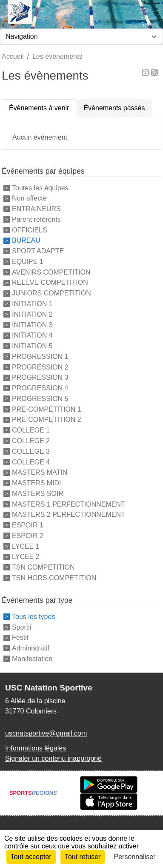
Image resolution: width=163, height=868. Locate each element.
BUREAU (26, 240)
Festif (20, 637)
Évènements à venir (39, 108)
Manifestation (32, 659)
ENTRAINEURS (36, 209)
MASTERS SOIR (38, 494)
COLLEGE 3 (31, 451)
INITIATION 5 (32, 346)
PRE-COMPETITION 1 (47, 409)
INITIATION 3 (32, 325)
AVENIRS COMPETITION (51, 272)
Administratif (31, 648)
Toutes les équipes (40, 188)
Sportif (22, 627)
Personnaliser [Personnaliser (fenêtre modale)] (135, 857)
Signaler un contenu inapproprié (53, 758)
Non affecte (29, 198)
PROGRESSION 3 (40, 377)
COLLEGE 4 (31, 462)
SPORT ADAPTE (38, 251)
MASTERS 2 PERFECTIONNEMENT (69, 514)
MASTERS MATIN (40, 472)
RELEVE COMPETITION (50, 282)
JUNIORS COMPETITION (51, 293)
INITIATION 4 (32, 335)
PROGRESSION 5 (40, 399)
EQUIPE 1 (28, 262)
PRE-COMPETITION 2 (47, 420)
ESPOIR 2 (28, 536)
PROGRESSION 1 (40, 357)
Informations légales (36, 748)
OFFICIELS (30, 230)
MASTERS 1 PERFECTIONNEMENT (69, 504)
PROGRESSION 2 (40, 367)
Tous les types (33, 617)
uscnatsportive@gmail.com (46, 733)
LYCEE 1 (26, 546)
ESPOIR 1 (28, 525)
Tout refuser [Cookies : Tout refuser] (83, 857)
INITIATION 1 (32, 304)
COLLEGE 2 (31, 441)
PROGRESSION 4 (40, 388)
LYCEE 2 (26, 557)
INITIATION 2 (32, 314)
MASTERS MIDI (37, 483)
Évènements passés (114, 108)
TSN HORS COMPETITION (54, 578)
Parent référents (36, 219)
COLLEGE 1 (31, 430)
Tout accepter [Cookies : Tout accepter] (31, 857)
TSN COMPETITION (43, 567)
